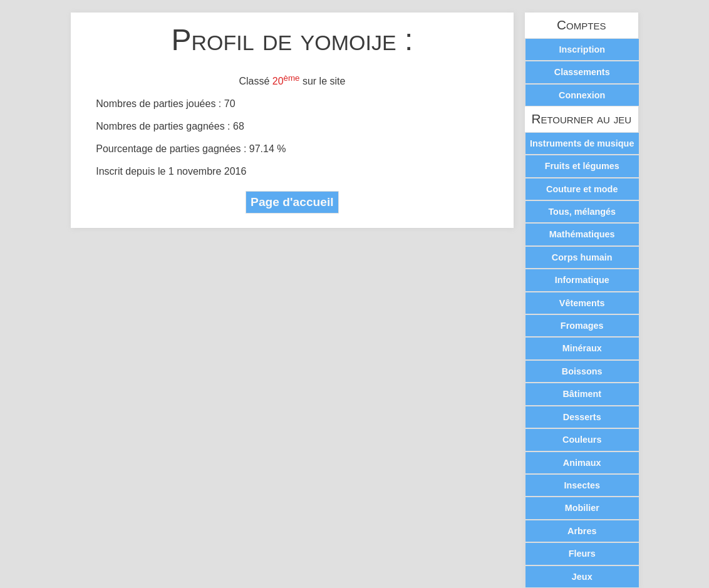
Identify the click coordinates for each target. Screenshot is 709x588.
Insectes (582, 485)
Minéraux (582, 348)
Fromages (582, 326)
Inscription (582, 49)
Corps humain (582, 257)
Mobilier (582, 508)
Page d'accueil (292, 202)
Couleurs (582, 440)
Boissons (582, 371)
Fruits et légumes (582, 166)
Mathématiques (582, 234)
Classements (582, 72)
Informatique (582, 280)
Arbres (582, 531)
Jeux (582, 577)
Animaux (582, 463)
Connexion (582, 95)
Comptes (581, 25)
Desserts (582, 417)
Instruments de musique (582, 143)
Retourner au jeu (581, 119)
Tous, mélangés (582, 212)
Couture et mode (582, 189)
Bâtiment (582, 394)
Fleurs (582, 554)
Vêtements (582, 303)
